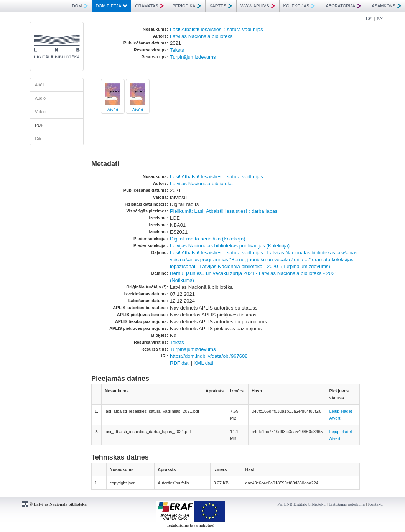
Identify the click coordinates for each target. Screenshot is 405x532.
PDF (39, 125)
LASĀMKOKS (385, 6)
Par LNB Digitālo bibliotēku (301, 504)
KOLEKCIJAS (299, 6)
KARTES (221, 6)
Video (40, 112)
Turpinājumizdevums (193, 57)
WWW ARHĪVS (258, 6)
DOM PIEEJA (112, 6)
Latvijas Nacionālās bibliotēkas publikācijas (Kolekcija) (230, 246)
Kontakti (376, 504)
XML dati (203, 363)
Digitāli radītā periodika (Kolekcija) (208, 239)
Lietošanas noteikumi (347, 504)
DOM (80, 6)
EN (380, 18)
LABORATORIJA (342, 6)
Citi (38, 138)
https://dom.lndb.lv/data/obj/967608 (209, 356)
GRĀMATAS (149, 6)
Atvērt (113, 110)
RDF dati (180, 363)
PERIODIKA (187, 6)
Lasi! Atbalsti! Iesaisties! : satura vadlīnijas (216, 29)
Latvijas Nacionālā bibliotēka (201, 36)
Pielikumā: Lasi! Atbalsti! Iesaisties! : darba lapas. (224, 211)
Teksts (177, 50)
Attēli (40, 85)
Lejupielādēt (340, 411)
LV (369, 18)
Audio (40, 98)
